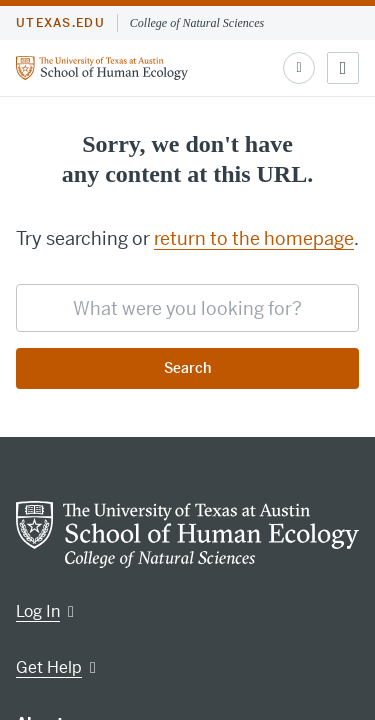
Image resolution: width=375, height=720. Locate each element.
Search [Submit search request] (187, 368)
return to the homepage (254, 238)
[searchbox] (187, 308)
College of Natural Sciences (197, 23)
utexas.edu (60, 23)
